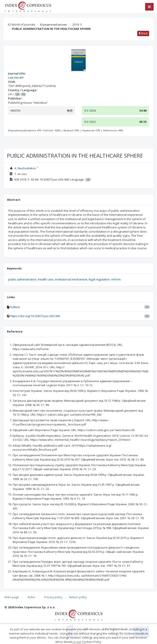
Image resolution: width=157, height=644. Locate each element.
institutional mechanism (71, 279)
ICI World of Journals (22, 24)
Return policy (78, 597)
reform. (116, 279)
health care (46, 279)
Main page (12, 597)
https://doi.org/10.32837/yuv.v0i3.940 (35, 316)
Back (143, 33)
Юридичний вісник (54, 24)
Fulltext (15, 307)
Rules (31, 597)
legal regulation (99, 279)
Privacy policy (53, 597)
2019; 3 (77, 24)
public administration (22, 279)
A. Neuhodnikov (25, 168)
